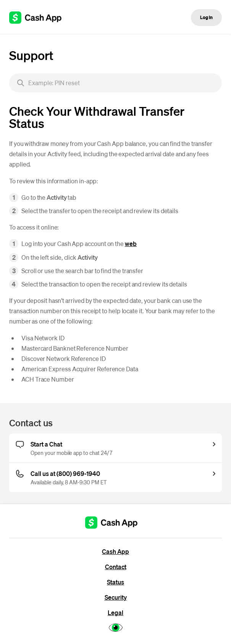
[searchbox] (115, 83)
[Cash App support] (40, 18)
